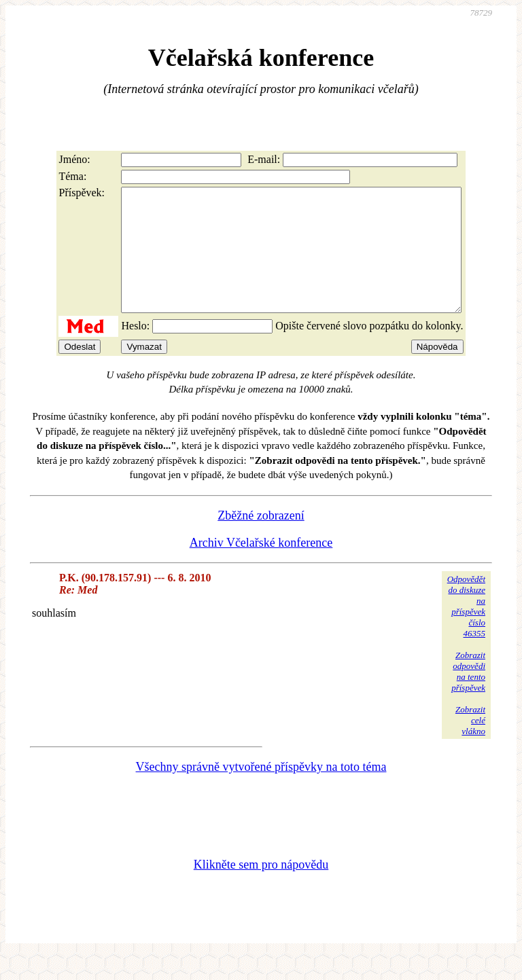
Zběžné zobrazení (261, 540)
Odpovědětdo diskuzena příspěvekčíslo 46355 (466, 631)
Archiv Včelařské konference (261, 567)
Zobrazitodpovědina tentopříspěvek (468, 696)
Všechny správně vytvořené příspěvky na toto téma (261, 791)
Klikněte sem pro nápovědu (261, 889)
